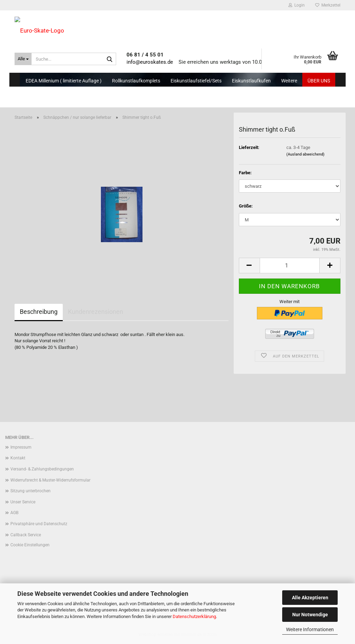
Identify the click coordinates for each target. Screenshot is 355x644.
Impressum (21, 447)
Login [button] (297, 5)
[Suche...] (23, 59)
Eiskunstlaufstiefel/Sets (196, 81)
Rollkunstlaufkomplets (136, 81)
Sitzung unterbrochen (31, 491)
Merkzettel (328, 5)
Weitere (289, 81)
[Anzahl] (290, 266)
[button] (249, 266)
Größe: (246, 206)
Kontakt (18, 458)
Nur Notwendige (310, 615)
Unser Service (23, 502)
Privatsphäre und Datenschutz (39, 524)
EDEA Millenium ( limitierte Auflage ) (64, 81)
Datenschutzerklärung (194, 616)
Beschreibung (39, 312)
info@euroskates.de (150, 62)
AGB (14, 513)
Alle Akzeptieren (310, 598)
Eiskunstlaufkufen (251, 81)
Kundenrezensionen (96, 312)
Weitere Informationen (310, 629)
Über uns (319, 81)
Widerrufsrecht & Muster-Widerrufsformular (50, 480)
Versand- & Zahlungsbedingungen (42, 469)
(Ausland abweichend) (305, 154)
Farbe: (245, 173)
